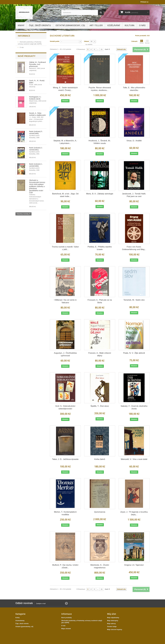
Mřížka (142, 42)
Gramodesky (20, 621)
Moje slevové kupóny (115, 630)
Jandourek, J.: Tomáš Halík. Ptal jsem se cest (134, 195)
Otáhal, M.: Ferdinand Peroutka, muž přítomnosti (37, 64)
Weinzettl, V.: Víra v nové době (134, 459)
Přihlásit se (144, 2)
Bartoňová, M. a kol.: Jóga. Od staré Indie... (65, 195)
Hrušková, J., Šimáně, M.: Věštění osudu (100, 142)
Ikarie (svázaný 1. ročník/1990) (36, 165)
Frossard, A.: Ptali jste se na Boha (100, 301)
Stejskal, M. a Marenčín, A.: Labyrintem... (65, 142)
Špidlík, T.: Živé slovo (100, 406)
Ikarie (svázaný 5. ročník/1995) (36, 132)
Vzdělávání (114, 25)
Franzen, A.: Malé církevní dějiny (100, 354)
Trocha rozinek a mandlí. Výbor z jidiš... (65, 248)
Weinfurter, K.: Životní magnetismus (100, 566)
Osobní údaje (112, 627)
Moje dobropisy (113, 621)
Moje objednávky (113, 618)
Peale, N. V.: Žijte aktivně (134, 353)
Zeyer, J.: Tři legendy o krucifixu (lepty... (134, 513)
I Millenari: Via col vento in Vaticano (65, 301)
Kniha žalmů (100, 459)
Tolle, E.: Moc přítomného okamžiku (134, 89)
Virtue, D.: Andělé (134, 141)
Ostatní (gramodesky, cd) (70, 25)
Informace (24, 36)
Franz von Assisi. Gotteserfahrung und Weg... (134, 248)
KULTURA (130, 25)
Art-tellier (96, 25)
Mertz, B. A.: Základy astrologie (100, 194)
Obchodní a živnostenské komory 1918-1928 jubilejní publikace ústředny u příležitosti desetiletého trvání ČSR (37, 186)
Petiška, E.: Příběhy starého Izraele (100, 248)
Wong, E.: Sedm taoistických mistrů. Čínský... (65, 89)
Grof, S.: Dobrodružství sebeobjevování (65, 407)
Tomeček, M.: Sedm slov (134, 300)
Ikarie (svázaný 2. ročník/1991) (36, 149)
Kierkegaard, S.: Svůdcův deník (35, 98)
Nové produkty (27, 56)
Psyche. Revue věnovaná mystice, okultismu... (100, 89)
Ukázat (86, 41)
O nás (142, 25)
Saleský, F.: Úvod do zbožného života (134, 407)
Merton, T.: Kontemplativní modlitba (65, 513)
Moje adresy (111, 624)
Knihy (21, 25)
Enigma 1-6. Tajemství (134, 565)
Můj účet (112, 614)
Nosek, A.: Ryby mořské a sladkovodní (37, 114)
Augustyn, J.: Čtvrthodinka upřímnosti (65, 354)
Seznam (147, 42)
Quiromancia (100, 512)
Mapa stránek (66, 629)
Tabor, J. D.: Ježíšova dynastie (65, 459)
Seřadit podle (55, 41)
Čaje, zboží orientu (40, 25)
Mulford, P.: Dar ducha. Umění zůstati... (65, 566)
